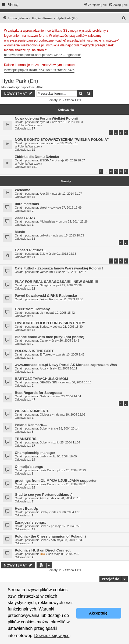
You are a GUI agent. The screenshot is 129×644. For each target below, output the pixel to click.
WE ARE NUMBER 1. (32, 411)
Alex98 (44, 194)
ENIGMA (46, 160)
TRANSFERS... (27, 439)
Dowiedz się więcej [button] (52, 636)
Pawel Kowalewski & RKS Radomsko (46, 296)
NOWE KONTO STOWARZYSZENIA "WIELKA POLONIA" (62, 140)
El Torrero (46, 354)
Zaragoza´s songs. (30, 522)
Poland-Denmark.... (31, 425)
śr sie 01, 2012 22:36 (62, 254)
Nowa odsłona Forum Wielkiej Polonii (46, 118)
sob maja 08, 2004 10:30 (67, 540)
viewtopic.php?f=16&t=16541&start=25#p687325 (39, 70)
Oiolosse (46, 414)
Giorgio (44, 285)
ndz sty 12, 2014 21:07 (67, 194)
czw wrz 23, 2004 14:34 (66, 396)
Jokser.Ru (46, 299)
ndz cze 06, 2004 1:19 (66, 512)
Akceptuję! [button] (99, 613)
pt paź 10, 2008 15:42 (60, 313)
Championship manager (35, 453)
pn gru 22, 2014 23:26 (73, 221)
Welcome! (23, 190)
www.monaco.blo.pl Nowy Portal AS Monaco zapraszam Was (66, 365)
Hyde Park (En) (20, 81)
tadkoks (45, 235)
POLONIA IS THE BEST (34, 351)
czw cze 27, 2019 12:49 (66, 208)
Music (20, 232)
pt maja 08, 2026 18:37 (70, 160)
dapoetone (28, 87)
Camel (44, 340)
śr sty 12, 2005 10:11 (64, 368)
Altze (40, 87)
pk (41, 313)
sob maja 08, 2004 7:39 (64, 554)
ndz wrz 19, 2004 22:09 (70, 414)
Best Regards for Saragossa (39, 393)
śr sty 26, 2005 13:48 (65, 340)
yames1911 (47, 272)
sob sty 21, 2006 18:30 (68, 327)
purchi (44, 143)
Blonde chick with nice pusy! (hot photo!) (50, 337)
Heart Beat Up (26, 508)
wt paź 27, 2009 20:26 (67, 285)
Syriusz (45, 327)
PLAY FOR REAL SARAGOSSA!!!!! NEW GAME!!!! (56, 282)
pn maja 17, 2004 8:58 (66, 526)
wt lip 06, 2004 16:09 (63, 456)
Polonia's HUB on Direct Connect (43, 550)
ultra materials (27, 204)
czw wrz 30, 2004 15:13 (76, 382)
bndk (43, 456)
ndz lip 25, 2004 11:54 (66, 442)
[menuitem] (13, 5)
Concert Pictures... (31, 250)
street (44, 208)
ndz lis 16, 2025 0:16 (65, 143)
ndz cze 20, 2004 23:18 (65, 498)
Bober (44, 428)
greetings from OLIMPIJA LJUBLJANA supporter (56, 481)
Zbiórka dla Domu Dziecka (37, 157)
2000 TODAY (25, 218)
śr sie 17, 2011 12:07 (72, 272)
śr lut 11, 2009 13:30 (70, 299)
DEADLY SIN (48, 382)
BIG (42, 554)
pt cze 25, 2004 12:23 (71, 470)
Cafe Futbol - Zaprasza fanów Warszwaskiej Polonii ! (59, 268)
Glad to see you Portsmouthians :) (44, 495)
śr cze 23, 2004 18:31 (71, 484)
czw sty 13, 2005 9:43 (70, 354)
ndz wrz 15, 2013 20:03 (69, 235)
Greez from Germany (32, 309)
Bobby (44, 512)
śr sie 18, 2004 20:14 (65, 428)
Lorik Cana (47, 470)
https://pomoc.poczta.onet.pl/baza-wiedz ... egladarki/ (42, 55)
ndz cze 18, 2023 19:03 (67, 122)
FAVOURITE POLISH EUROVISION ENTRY (50, 323)
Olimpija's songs (29, 467)
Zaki (43, 254)
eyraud (44, 122)
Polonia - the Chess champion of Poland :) (50, 536)
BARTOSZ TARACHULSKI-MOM (41, 379)
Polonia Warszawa (30, 125)
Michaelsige (48, 221)
